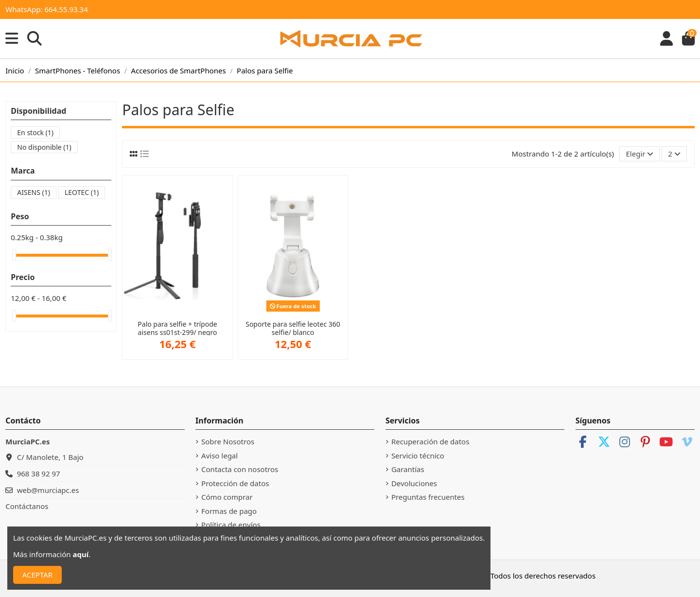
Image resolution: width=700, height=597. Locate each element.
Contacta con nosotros (240, 469)
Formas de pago (229, 511)
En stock (35, 132)
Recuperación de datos (430, 441)
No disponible (44, 147)
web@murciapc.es (48, 490)
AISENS (34, 192)
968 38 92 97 (39, 474)
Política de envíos (231, 525)
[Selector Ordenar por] (639, 154)
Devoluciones (414, 483)
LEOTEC (82, 192)
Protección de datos (235, 483)
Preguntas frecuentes (428, 497)
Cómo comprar (227, 497)
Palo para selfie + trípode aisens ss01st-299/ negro (177, 328)
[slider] (14, 255)
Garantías (408, 469)
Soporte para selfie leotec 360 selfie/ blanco (293, 328)
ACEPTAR (37, 575)
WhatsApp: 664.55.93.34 (46, 9)
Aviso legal (219, 456)
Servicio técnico (418, 456)
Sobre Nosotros (228, 441)
